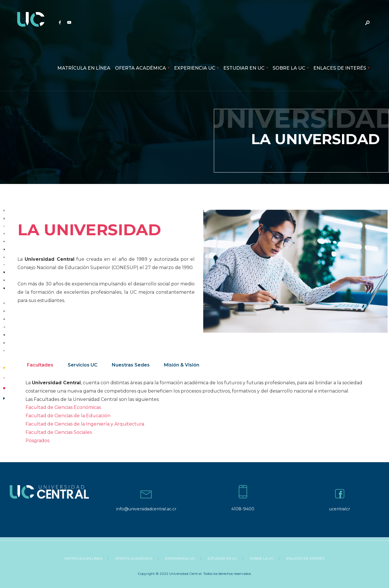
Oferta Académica (140, 68)
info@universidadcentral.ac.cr (146, 509)
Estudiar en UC (244, 68)
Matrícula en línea (84, 68)
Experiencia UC (195, 68)
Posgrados (37, 441)
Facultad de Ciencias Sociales (59, 432)
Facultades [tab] (40, 365)
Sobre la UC (289, 68)
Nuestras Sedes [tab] (131, 365)
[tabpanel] (200, 412)
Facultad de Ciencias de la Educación (68, 416)
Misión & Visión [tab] (182, 365)
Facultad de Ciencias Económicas (63, 407)
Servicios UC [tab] (83, 365)
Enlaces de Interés (340, 68)
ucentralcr (340, 509)
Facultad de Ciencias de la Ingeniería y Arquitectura (85, 424)
